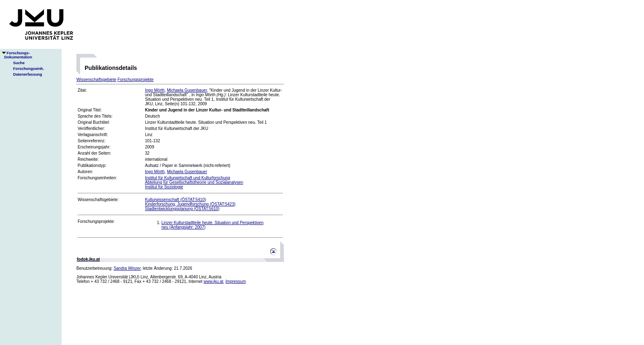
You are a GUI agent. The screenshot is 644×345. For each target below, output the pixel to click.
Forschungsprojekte (136, 80)
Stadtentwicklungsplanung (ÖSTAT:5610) (182, 209)
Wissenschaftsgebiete (96, 80)
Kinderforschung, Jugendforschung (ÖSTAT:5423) (190, 204)
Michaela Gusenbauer (187, 90)
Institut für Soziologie (164, 187)
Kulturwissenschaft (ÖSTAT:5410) (176, 200)
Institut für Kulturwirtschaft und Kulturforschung (187, 178)
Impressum (236, 281)
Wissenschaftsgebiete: (98, 200)
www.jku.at (214, 281)
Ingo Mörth (155, 90)
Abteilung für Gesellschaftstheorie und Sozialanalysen (194, 182)
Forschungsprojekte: (96, 221)
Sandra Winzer (127, 268)
